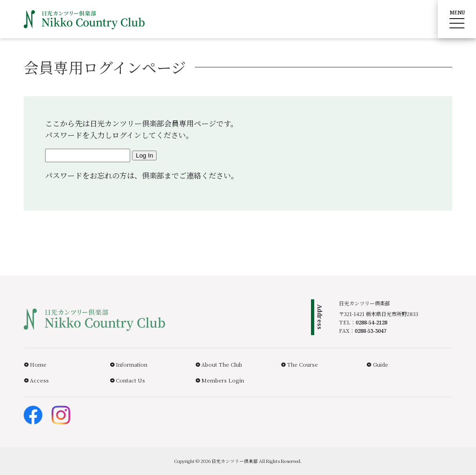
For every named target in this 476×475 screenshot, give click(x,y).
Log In (144, 155)
